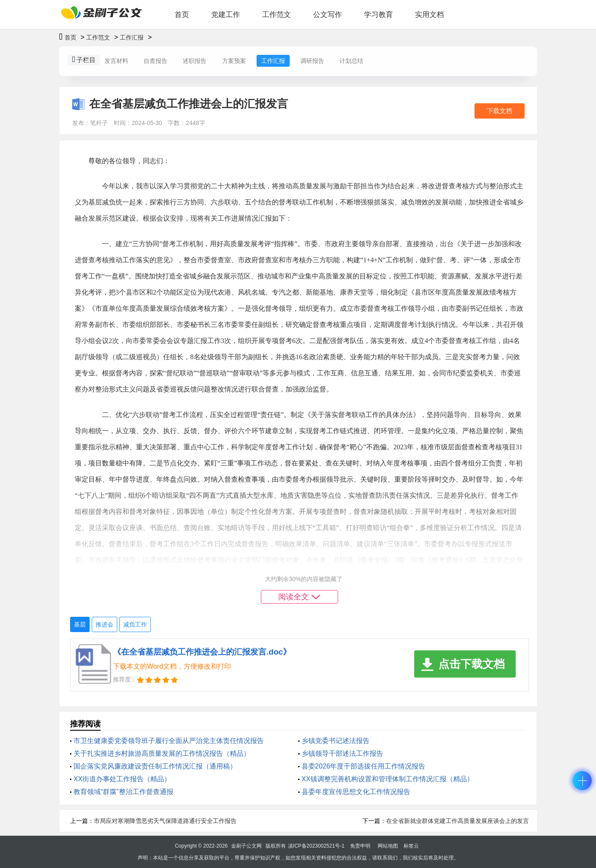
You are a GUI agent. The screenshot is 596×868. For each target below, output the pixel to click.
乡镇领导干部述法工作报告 (342, 753)
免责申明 (360, 846)
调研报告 (312, 61)
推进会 (105, 624)
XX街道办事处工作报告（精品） (122, 779)
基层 (80, 624)
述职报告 (195, 61)
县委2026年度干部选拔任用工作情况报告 (364, 766)
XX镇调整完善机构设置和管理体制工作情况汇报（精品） (388, 779)
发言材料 (116, 61)
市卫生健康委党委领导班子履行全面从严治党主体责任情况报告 (169, 741)
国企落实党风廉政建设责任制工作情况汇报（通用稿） (155, 766)
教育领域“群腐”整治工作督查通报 (123, 792)
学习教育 (379, 15)
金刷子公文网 (246, 846)
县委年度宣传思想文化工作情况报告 (356, 792)
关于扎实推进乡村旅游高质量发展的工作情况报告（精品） (162, 753)
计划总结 (351, 61)
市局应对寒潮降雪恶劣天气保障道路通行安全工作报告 (165, 821)
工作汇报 (132, 37)
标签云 (411, 846)
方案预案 (234, 61)
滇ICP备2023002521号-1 (316, 846)
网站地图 (388, 846)
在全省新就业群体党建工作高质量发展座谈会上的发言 (458, 821)
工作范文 (277, 15)
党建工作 (226, 15)
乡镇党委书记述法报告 (336, 741)
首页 (182, 15)
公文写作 (328, 15)
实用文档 (429, 15)
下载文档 (500, 111)
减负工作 (135, 624)
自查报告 (155, 61)
